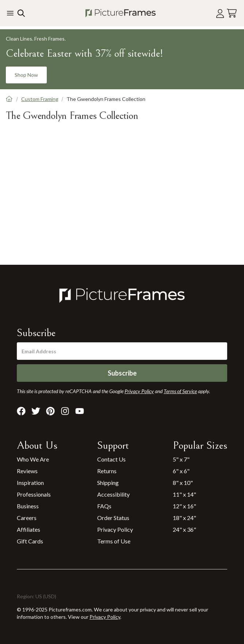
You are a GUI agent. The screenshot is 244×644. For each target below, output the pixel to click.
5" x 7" (181, 459)
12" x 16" (184, 506)
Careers (27, 518)
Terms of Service (180, 391)
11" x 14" (184, 494)
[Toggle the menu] (10, 13)
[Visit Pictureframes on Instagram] (65, 411)
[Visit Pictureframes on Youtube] (80, 411)
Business (28, 506)
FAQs (104, 506)
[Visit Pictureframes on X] (36, 411)
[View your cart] (232, 13)
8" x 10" (183, 483)
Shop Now (26, 75)
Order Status (113, 518)
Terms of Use (114, 541)
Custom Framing (40, 99)
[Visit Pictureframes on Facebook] (21, 411)
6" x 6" (181, 471)
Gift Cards (30, 541)
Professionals (34, 494)
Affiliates (28, 529)
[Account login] (220, 13)
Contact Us (111, 459)
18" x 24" (184, 518)
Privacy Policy (115, 529)
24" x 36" (184, 529)
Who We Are (33, 459)
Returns (107, 471)
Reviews (27, 471)
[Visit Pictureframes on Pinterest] (50, 411)
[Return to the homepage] (121, 13)
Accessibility (113, 494)
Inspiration (30, 483)
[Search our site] (20, 13)
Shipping (108, 483)
